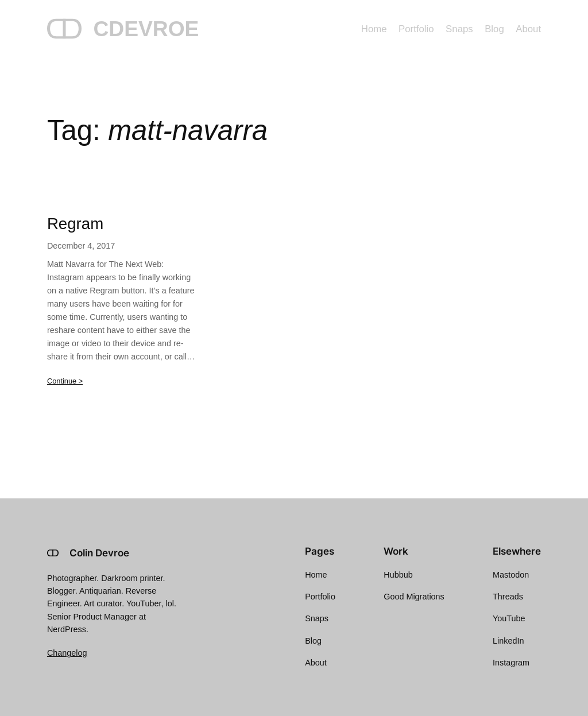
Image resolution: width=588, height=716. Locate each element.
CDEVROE (146, 29)
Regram (75, 224)
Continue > (65, 381)
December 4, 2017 (81, 246)
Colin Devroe (99, 553)
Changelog (67, 653)
